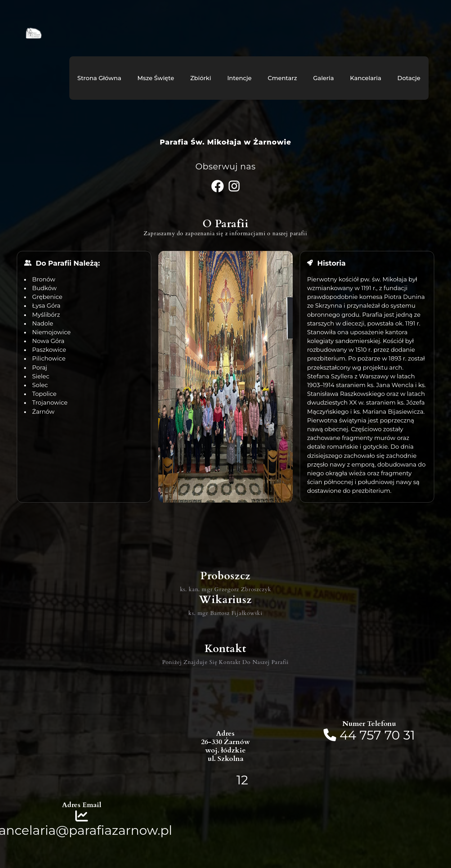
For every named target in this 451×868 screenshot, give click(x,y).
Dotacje (409, 78)
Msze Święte (156, 78)
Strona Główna (99, 78)
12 (242, 780)
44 (350, 735)
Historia (331, 263)
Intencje (240, 78)
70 (392, 735)
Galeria (323, 78)
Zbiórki (201, 78)
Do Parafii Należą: (68, 263)
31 (409, 735)
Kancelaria (366, 78)
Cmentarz (282, 78)
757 (370, 735)
